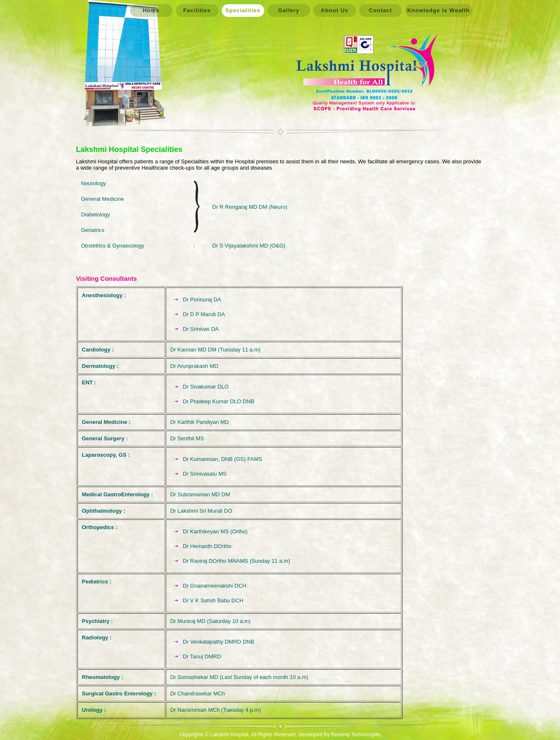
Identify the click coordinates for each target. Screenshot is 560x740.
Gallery (289, 10)
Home (151, 10)
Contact (381, 10)
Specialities (243, 10)
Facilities (197, 10)
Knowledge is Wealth (439, 10)
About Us (334, 10)
